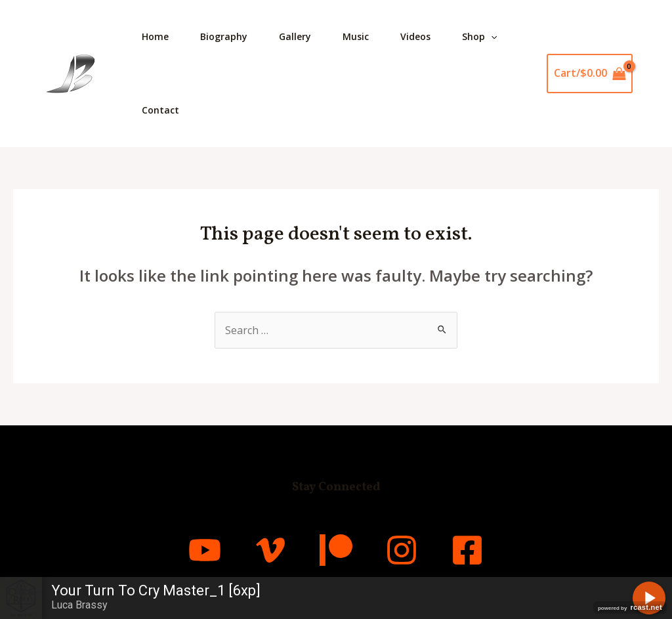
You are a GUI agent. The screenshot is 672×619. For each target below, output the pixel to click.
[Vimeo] (270, 550)
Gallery (295, 36)
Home (155, 36)
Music (356, 36)
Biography (224, 36)
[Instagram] (402, 550)
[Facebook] (467, 550)
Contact (160, 110)
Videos (415, 36)
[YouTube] (205, 550)
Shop (479, 37)
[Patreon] (336, 550)
